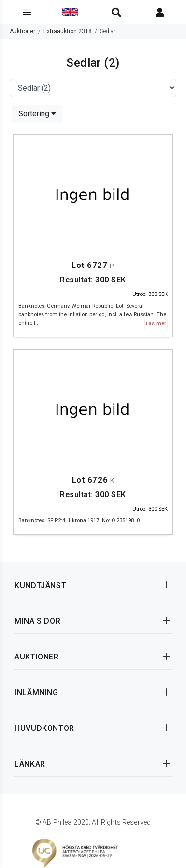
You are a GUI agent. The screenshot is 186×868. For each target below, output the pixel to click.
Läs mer (156, 324)
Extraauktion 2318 (68, 31)
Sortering (37, 114)
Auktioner (22, 31)
